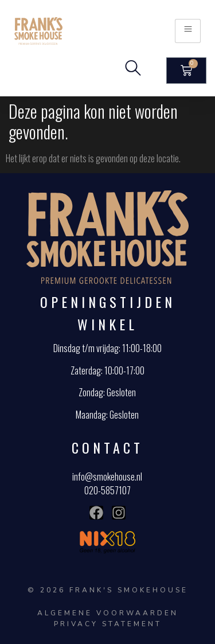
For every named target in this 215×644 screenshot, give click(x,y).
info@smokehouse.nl (107, 477)
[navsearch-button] (133, 71)
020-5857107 (107, 490)
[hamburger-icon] (188, 31)
